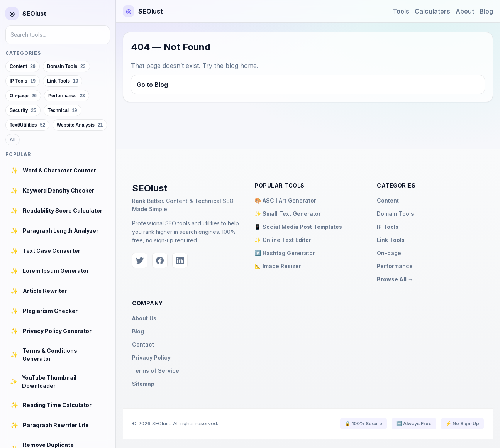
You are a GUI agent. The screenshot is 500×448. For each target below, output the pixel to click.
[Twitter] (140, 260)
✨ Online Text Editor (283, 240)
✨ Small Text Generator (288, 214)
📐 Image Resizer (278, 266)
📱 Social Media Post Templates (298, 227)
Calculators (432, 11)
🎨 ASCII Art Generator (285, 200)
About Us (144, 318)
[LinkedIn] (180, 260)
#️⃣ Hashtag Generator (285, 253)
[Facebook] (160, 260)
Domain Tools (395, 214)
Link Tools (391, 240)
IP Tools (388, 227)
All (13, 140)
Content (388, 200)
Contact (143, 344)
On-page (389, 253)
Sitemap (143, 384)
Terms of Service (156, 371)
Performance (395, 266)
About (465, 11)
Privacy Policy (151, 358)
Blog (486, 11)
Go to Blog (152, 85)
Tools (401, 11)
